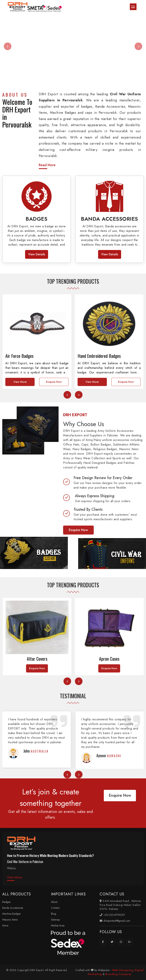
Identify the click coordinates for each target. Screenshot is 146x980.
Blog (54, 914)
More (5, 926)
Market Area (58, 926)
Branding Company (118, 974)
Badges (6, 902)
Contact (55, 908)
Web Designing (123, 970)
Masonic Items (10, 920)
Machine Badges (11, 914)
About (54, 902)
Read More (47, 165)
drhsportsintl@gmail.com (115, 921)
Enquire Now (54, 453)
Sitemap (55, 920)
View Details (37, 254)
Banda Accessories (13, 908)
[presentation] (8, 46)
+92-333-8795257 (112, 915)
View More (20, 453)
